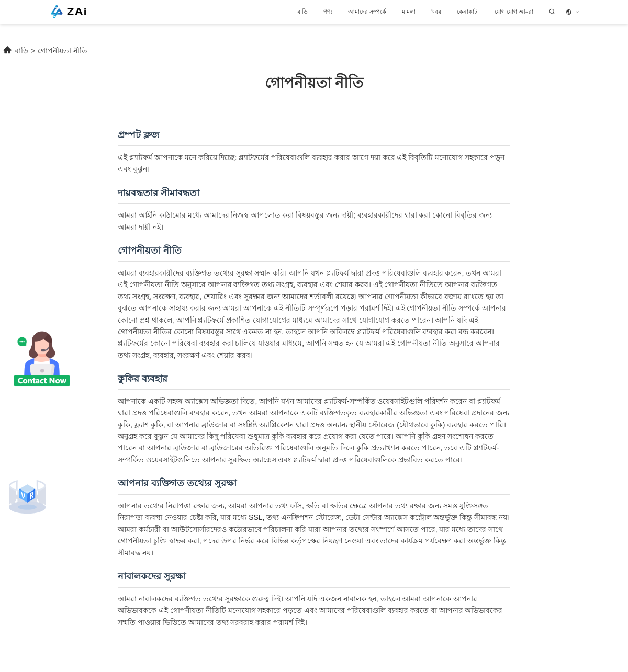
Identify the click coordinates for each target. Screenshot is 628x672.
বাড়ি (302, 12)
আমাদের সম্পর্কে (367, 12)
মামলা (409, 12)
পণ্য (328, 12)
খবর (436, 12)
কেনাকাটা (468, 12)
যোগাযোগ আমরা (514, 12)
